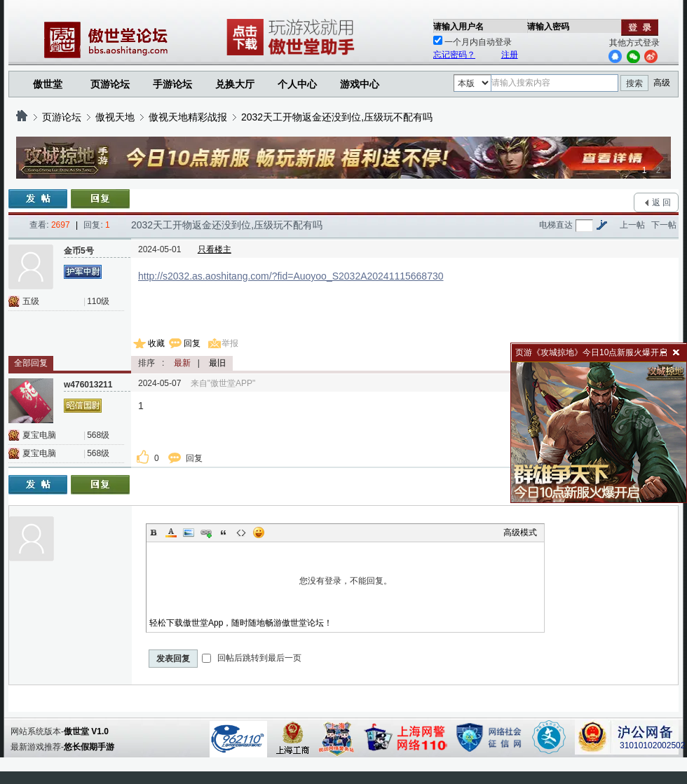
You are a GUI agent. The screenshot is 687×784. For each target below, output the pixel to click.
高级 (662, 83)
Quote (224, 532)
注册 (510, 55)
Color (171, 532)
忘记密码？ (454, 55)
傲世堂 (48, 84)
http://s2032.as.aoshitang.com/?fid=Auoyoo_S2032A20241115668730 (291, 276)
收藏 (156, 343)
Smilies (259, 532)
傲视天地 (115, 117)
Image (189, 532)
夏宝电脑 (39, 435)
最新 (182, 363)
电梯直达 (556, 225)
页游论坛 (110, 84)
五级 (31, 301)
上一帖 (632, 225)
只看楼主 (215, 249)
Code (241, 532)
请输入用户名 (458, 27)
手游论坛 (172, 84)
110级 (98, 301)
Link (206, 532)
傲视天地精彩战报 (188, 117)
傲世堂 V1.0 (86, 731)
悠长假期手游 (89, 747)
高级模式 (520, 532)
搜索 (634, 83)
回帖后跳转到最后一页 (251, 658)
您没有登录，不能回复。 (345, 581)
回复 (192, 343)
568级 (98, 435)
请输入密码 (548, 27)
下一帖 (664, 225)
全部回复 (31, 363)
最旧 (217, 363)
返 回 (661, 202)
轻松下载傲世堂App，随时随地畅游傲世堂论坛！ (241, 623)
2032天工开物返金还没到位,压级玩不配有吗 (337, 117)
